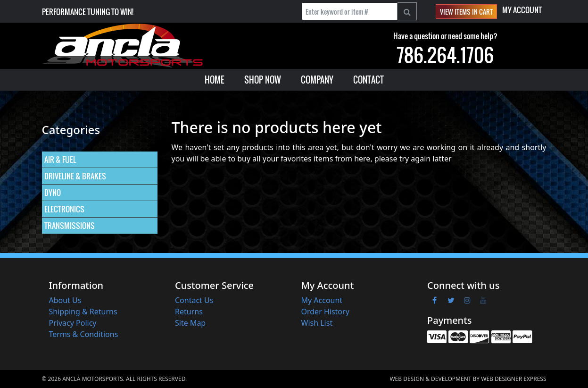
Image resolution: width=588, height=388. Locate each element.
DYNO (53, 193)
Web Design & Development (430, 379)
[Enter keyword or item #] (349, 11)
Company (317, 80)
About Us (65, 300)
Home (215, 80)
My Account (522, 10)
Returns (189, 312)
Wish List (317, 323)
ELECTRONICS (64, 209)
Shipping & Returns (83, 312)
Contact (369, 80)
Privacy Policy (73, 323)
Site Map (190, 323)
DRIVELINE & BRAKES (75, 176)
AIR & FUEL (60, 160)
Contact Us (194, 300)
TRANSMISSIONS (70, 226)
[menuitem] (215, 80)
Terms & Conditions (84, 334)
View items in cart (466, 12)
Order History (325, 312)
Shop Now (263, 80)
